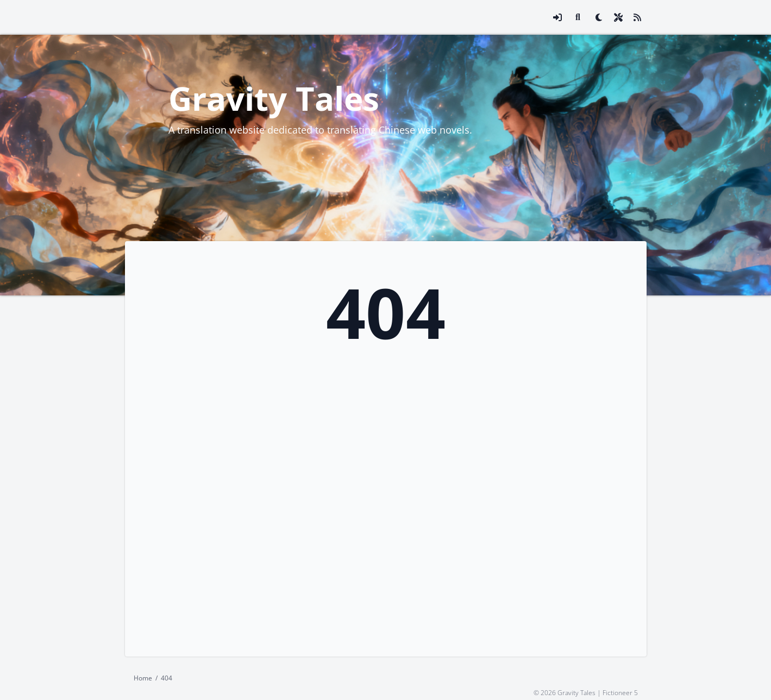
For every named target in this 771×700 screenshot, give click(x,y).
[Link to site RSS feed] (637, 17)
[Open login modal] (557, 17)
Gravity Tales (274, 98)
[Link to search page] (578, 17)
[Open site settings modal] (618, 17)
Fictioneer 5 (620, 692)
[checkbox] (599, 17)
